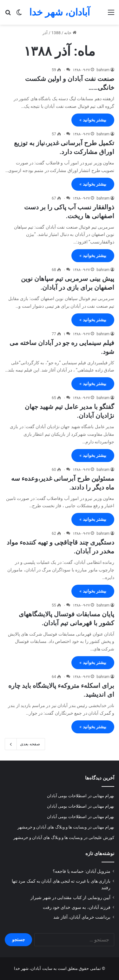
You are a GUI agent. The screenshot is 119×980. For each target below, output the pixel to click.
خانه (70, 33)
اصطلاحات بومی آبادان (67, 796)
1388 (56, 33)
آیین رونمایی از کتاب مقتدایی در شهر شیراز (70, 897)
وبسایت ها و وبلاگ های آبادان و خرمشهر (52, 827)
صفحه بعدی (25, 744)
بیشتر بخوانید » (93, 120)
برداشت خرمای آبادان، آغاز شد (82, 917)
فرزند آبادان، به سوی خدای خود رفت (77, 907)
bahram (103, 70)
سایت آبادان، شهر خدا (33, 968)
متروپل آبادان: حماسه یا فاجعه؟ (82, 871)
